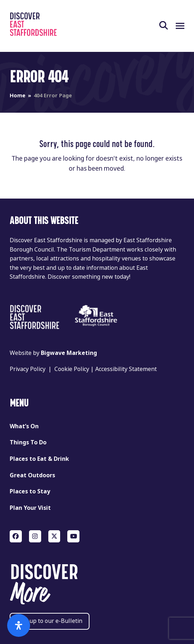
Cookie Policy (72, 369)
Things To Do (28, 442)
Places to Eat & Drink (39, 459)
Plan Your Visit (30, 508)
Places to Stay (30, 491)
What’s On (24, 426)
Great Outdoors (32, 475)
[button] (168, 26)
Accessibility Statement (126, 369)
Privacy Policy (28, 369)
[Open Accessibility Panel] (19, 625)
